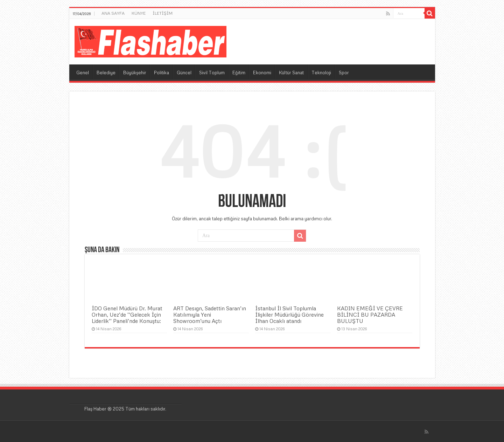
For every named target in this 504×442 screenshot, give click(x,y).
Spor (344, 72)
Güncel (184, 72)
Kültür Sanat (291, 72)
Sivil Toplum (212, 72)
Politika (162, 72)
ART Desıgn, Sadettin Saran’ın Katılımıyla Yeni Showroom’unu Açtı (210, 315)
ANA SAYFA (113, 13)
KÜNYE (139, 13)
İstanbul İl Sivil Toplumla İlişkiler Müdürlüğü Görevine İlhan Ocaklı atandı (289, 315)
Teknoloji (321, 72)
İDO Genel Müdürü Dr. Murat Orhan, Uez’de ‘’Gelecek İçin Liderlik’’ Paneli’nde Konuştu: (127, 315)
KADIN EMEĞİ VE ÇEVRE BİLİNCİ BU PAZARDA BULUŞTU (370, 315)
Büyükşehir (135, 72)
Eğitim (239, 72)
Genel (83, 72)
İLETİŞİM (163, 13)
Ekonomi (262, 72)
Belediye (106, 72)
